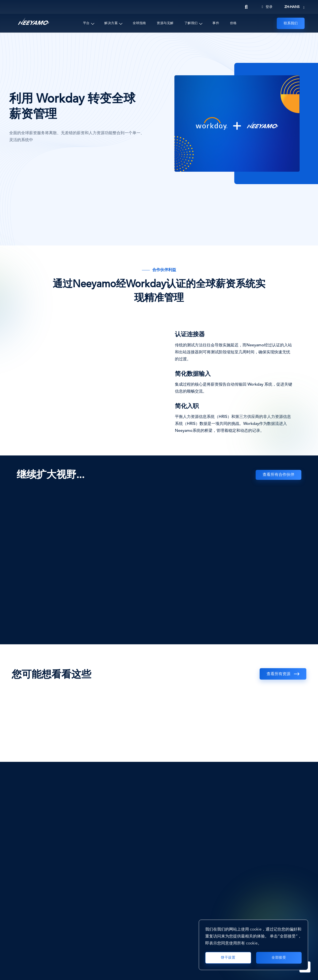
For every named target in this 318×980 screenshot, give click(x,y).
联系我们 (291, 23)
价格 (233, 23)
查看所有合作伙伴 (278, 475)
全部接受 (279, 958)
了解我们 (191, 23)
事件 (216, 23)
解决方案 (111, 23)
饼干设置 (228, 958)
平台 (86, 23)
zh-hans (292, 7)
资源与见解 (165, 23)
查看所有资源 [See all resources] (278, 674)
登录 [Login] (267, 7)
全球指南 (139, 23)
